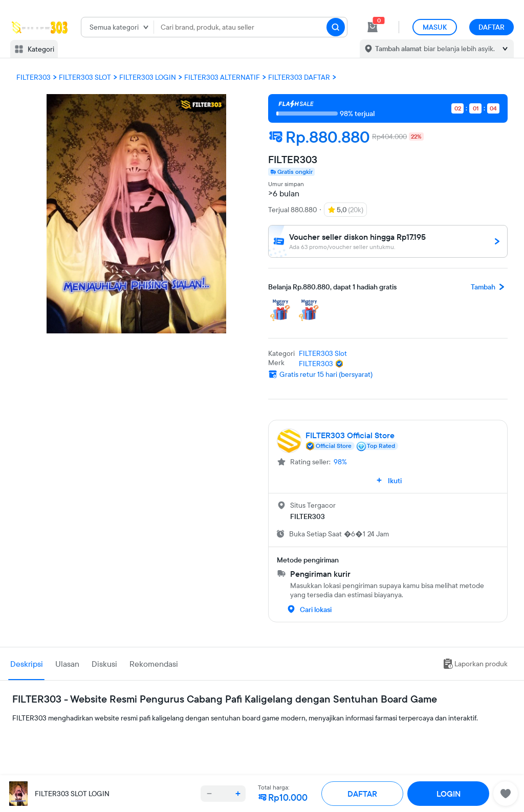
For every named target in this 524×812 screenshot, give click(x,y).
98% (340, 462)
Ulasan (67, 664)
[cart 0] (373, 27)
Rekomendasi (154, 664)
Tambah (489, 287)
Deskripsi (27, 664)
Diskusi (104, 664)
